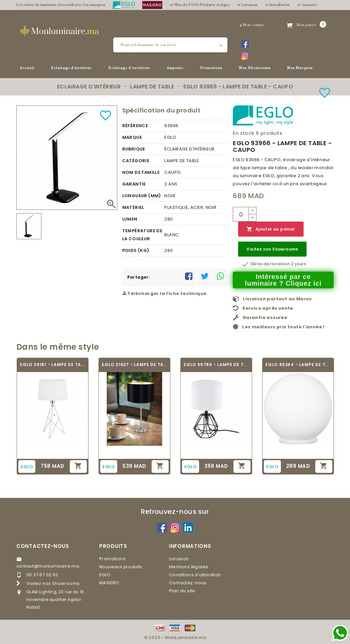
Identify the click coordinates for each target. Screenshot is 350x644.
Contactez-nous (43, 546)
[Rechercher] (170, 45)
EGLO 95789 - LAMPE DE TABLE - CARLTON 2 (216, 365)
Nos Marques (300, 68)
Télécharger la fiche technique (164, 293)
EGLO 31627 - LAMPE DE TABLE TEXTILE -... (134, 365)
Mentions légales (189, 567)
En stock (243, 133)
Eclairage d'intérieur (71, 68)
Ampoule (175, 68)
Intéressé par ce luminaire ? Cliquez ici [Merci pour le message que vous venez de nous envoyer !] (283, 280)
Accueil (27, 68)
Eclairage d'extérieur (129, 68)
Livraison (179, 559)
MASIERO (109, 583)
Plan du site (182, 591)
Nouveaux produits (121, 567)
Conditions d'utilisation (195, 575)
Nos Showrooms (255, 68)
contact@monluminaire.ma (48, 566)
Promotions (211, 68)
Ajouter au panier (271, 229)
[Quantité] (241, 214)
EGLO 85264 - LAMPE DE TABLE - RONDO (298, 365)
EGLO (105, 575)
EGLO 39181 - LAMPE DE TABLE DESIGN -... (53, 365)
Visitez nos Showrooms (272, 249)
